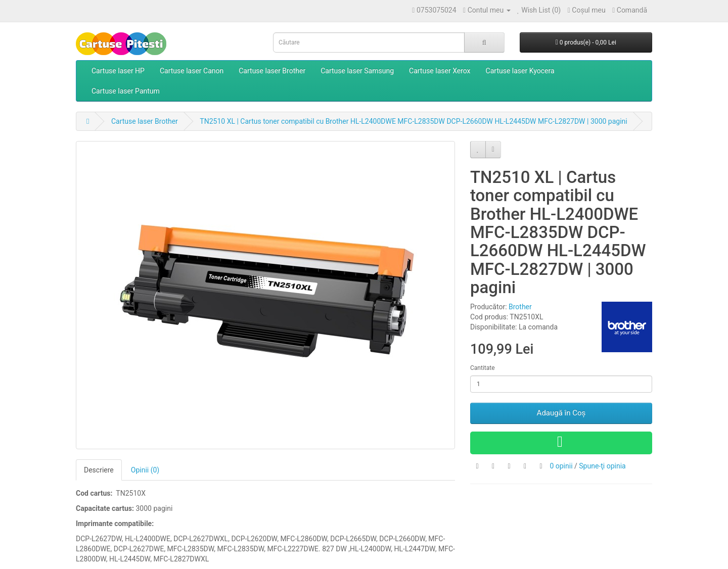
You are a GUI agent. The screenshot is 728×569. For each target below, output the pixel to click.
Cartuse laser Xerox (440, 71)
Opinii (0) (145, 470)
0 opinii (561, 466)
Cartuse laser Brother (272, 71)
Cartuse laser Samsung (357, 71)
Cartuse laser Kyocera (520, 71)
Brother (520, 307)
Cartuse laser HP (118, 71)
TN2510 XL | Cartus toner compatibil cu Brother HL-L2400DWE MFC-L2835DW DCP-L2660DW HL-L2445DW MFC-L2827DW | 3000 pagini (413, 121)
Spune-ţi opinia (602, 466)
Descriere (99, 470)
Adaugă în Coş (561, 413)
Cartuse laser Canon (192, 71)
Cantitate (483, 368)
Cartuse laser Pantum (126, 91)
